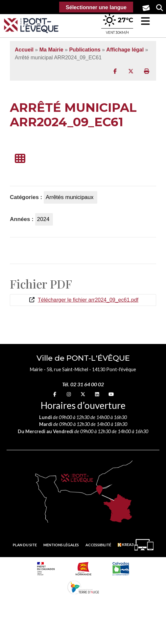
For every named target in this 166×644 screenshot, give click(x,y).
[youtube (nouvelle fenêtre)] (111, 394)
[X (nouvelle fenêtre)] (83, 394)
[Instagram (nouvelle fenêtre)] (69, 394)
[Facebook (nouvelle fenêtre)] (55, 394)
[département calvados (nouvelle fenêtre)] (121, 569)
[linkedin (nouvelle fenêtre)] (97, 394)
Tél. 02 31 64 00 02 (83, 384)
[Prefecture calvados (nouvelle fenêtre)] (46, 569)
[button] (145, 21)
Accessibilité (98, 545)
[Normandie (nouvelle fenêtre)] (83, 569)
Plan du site (25, 545)
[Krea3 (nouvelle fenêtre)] (136, 545)
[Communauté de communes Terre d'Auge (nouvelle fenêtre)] (83, 587)
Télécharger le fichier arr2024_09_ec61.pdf (88, 300)
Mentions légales (61, 545)
